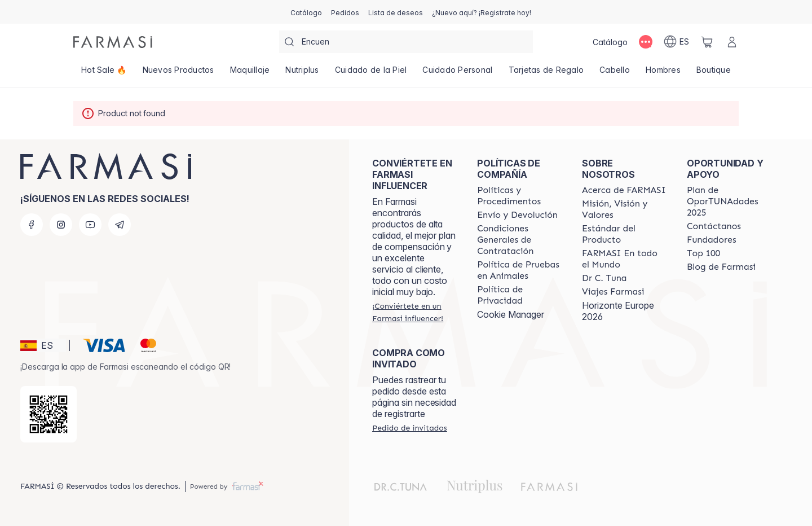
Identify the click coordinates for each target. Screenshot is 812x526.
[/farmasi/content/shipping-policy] (517, 215)
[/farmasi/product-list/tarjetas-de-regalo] (546, 73)
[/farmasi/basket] (707, 42)
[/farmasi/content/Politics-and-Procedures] (519, 196)
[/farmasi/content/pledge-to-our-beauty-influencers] (604, 278)
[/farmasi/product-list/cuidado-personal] (457, 73)
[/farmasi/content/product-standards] (624, 234)
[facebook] (32, 225)
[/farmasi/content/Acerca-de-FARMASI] (624, 190)
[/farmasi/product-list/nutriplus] (302, 73)
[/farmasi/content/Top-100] (703, 253)
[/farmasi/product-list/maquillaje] (250, 73)
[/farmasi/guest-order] (409, 428)
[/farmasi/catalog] (306, 12)
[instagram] (61, 225)
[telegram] (120, 225)
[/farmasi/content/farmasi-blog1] (721, 267)
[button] (43, 345)
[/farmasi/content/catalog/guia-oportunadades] (729, 201)
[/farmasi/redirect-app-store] (48, 414)
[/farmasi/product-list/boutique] (714, 73)
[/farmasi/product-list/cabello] (615, 73)
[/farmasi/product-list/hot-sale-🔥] (104, 73)
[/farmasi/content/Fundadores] (712, 240)
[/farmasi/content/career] (613, 292)
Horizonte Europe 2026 (618, 311)
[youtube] (90, 225)
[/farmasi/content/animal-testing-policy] (519, 270)
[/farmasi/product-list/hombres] (663, 73)
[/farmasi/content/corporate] (624, 259)
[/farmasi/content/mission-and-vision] (624, 209)
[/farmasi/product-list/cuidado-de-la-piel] (371, 73)
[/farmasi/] (113, 42)
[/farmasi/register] (345, 12)
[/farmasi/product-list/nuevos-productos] (178, 73)
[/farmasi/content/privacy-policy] (519, 295)
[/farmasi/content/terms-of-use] (519, 240)
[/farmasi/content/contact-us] (714, 226)
